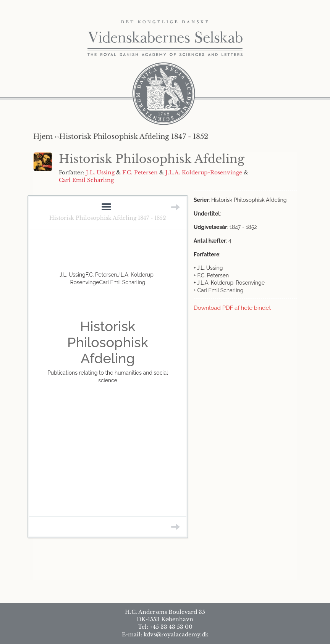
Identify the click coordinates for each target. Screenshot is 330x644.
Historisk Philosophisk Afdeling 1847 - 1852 (108, 218)
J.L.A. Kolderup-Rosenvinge (204, 172)
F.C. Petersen (140, 172)
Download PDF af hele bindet (232, 308)
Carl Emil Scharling (86, 180)
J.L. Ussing (100, 172)
